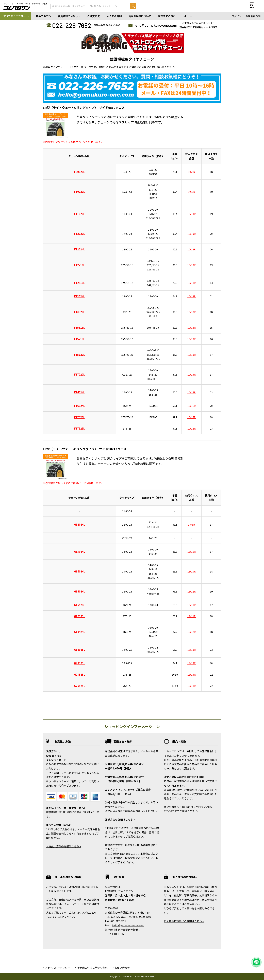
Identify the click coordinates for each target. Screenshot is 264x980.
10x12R (192, 249)
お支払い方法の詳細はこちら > (64, 846)
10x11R (192, 283)
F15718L (79, 339)
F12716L (79, 265)
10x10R (192, 214)
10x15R (192, 374)
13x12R (192, 591)
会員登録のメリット (69, 16)
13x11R (192, 605)
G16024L (79, 591)
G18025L (79, 650)
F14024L (79, 392)
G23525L (79, 674)
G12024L (79, 524)
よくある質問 (114, 16)
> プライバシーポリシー (56, 968)
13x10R (192, 552)
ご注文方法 (94, 16)
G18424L (79, 632)
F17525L (79, 428)
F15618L (79, 328)
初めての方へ (43, 16)
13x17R (192, 686)
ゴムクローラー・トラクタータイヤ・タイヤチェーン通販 (25, 4)
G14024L (79, 571)
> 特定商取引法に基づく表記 (91, 968)
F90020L (79, 172)
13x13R (192, 650)
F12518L (79, 283)
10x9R (192, 172)
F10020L (79, 192)
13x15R (192, 674)
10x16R (192, 406)
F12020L (79, 234)
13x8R (192, 524)
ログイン (237, 16)
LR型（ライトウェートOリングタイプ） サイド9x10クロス (84, 107)
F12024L (79, 249)
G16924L (79, 605)
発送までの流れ (167, 16)
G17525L (79, 616)
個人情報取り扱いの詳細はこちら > (184, 921)
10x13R (192, 296)
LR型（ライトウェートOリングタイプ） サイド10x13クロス (85, 449)
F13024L (79, 296)
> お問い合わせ (121, 968)
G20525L (79, 663)
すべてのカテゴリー (15, 16)
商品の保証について (140, 16)
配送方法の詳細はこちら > (120, 819)
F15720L (79, 355)
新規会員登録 (253, 16)
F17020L (79, 374)
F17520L (79, 417)
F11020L (79, 214)
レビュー (187, 16)
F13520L (79, 312)
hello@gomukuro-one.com (155, 25)
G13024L (79, 552)
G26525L (79, 686)
